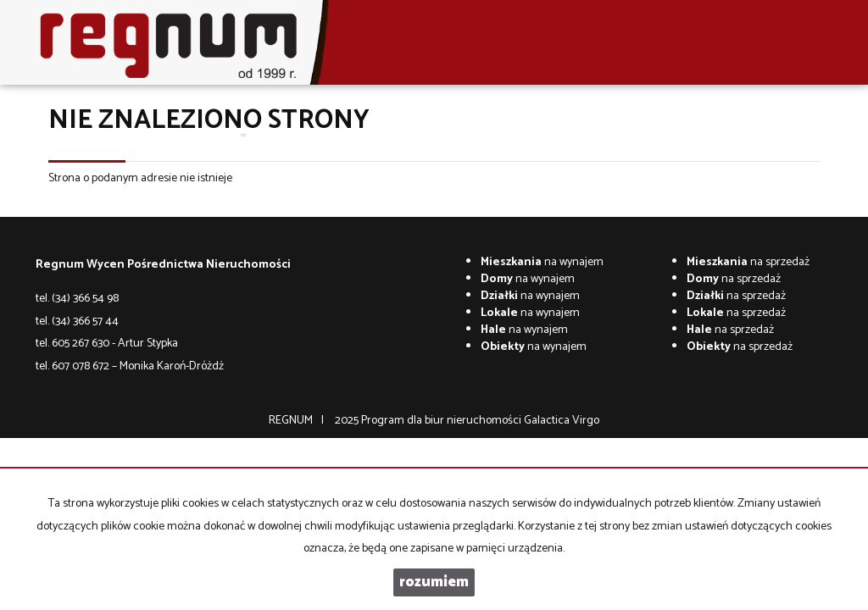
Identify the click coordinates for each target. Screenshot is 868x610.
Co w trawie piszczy (496, 135)
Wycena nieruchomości (319, 135)
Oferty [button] (223, 135)
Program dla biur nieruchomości (442, 421)
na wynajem (542, 262)
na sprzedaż (748, 262)
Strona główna (97, 135)
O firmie (169, 135)
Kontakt (415, 135)
